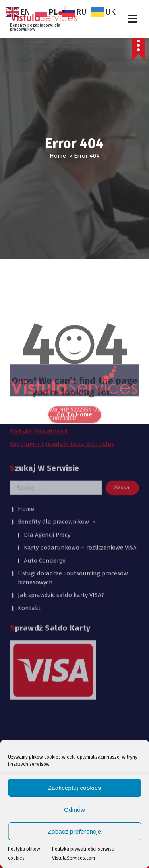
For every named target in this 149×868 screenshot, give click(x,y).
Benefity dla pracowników (53, 456)
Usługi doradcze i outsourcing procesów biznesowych (73, 512)
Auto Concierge (45, 494)
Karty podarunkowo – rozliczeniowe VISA (80, 481)
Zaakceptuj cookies (75, 788)
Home (58, 156)
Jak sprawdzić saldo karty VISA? (61, 529)
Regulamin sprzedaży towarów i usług (62, 378)
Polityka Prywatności (39, 365)
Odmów (74, 810)
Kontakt (29, 542)
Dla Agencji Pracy (47, 468)
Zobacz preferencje (75, 831)
